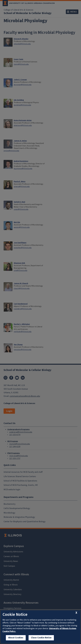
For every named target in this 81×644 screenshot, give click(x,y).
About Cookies (16, 638)
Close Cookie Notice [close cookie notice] (41, 638)
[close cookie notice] (76, 613)
